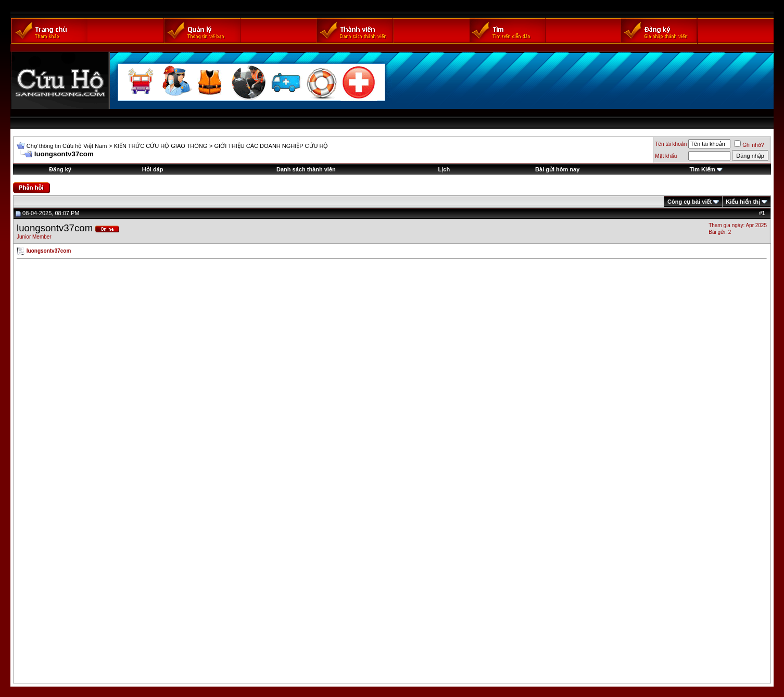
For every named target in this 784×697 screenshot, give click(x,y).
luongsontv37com (55, 228)
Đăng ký (60, 169)
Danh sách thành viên (306, 169)
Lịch (444, 169)
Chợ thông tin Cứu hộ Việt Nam (67, 146)
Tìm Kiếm (702, 169)
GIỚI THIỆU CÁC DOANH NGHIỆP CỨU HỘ (271, 146)
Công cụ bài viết (690, 202)
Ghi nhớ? (749, 145)
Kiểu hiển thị (743, 202)
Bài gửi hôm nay (557, 169)
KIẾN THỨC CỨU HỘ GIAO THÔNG (160, 146)
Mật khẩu (666, 156)
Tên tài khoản (671, 144)
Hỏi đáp (153, 169)
